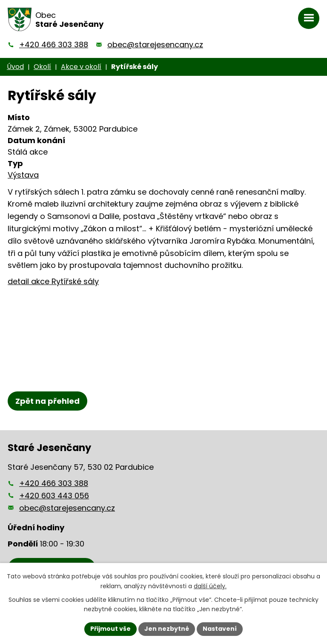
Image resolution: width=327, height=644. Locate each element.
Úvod (15, 67)
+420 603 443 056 (54, 496)
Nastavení (220, 629)
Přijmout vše (110, 629)
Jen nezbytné (167, 629)
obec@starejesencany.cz (155, 45)
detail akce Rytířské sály (53, 281)
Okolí (42, 67)
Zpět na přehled (47, 401)
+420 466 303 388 (54, 45)
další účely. (210, 586)
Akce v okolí (81, 67)
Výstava (23, 175)
